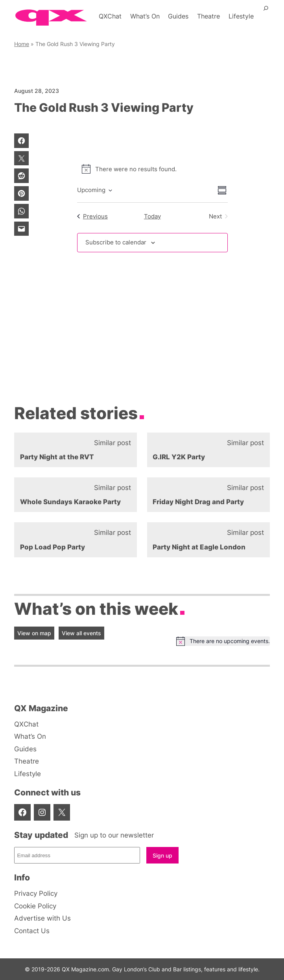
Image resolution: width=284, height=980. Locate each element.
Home (22, 44)
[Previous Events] (92, 216)
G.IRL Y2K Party (179, 457)
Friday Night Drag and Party (198, 502)
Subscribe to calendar (116, 242)
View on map (34, 633)
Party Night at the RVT (57, 457)
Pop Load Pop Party (53, 547)
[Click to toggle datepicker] (95, 190)
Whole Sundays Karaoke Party (70, 502)
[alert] (152, 169)
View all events (81, 633)
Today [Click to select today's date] (152, 216)
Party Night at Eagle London (199, 547)
